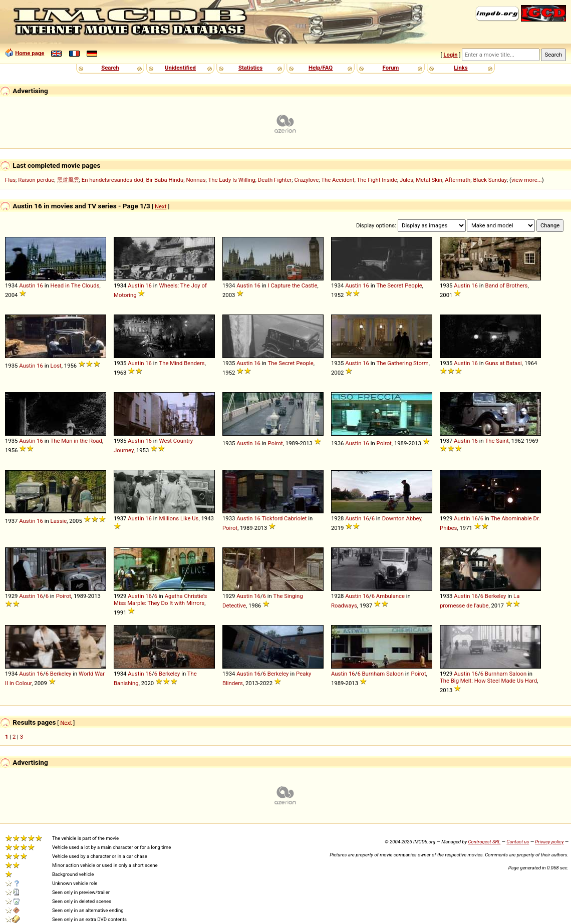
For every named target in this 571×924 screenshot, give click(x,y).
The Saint (497, 441)
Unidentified (180, 68)
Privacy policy (549, 842)
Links (461, 68)
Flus (10, 180)
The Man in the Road (76, 441)
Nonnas (196, 180)
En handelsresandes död (112, 180)
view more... (527, 180)
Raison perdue (36, 180)
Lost (56, 366)
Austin (27, 285)
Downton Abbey (402, 518)
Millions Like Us (179, 518)
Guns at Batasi (504, 363)
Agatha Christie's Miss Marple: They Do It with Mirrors (160, 599)
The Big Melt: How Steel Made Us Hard (488, 681)
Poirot (275, 443)
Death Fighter (275, 180)
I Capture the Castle (293, 285)
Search (110, 68)
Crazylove (307, 180)
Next (161, 206)
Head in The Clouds (75, 285)
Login (450, 55)
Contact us (518, 842)
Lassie (59, 521)
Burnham (374, 674)
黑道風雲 (68, 180)
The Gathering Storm (402, 363)
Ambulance (390, 596)
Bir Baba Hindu (165, 180)
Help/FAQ (321, 68)
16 (40, 285)
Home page (30, 53)
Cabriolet (295, 518)
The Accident (338, 180)
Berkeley (496, 596)
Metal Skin (429, 180)
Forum (391, 68)
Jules (406, 180)
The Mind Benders (182, 363)
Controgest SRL (484, 842)
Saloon (395, 674)
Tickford (272, 518)
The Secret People (399, 285)
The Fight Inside (377, 180)
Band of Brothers (507, 285)
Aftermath (458, 180)
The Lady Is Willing (231, 180)
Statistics (250, 68)
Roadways (344, 605)
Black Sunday (490, 180)
